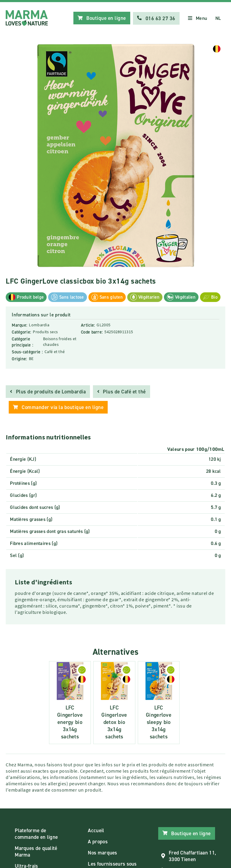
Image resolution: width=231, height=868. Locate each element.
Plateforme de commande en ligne (36, 833)
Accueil (96, 830)
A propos (98, 841)
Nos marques (102, 852)
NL (218, 18)
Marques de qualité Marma (36, 851)
